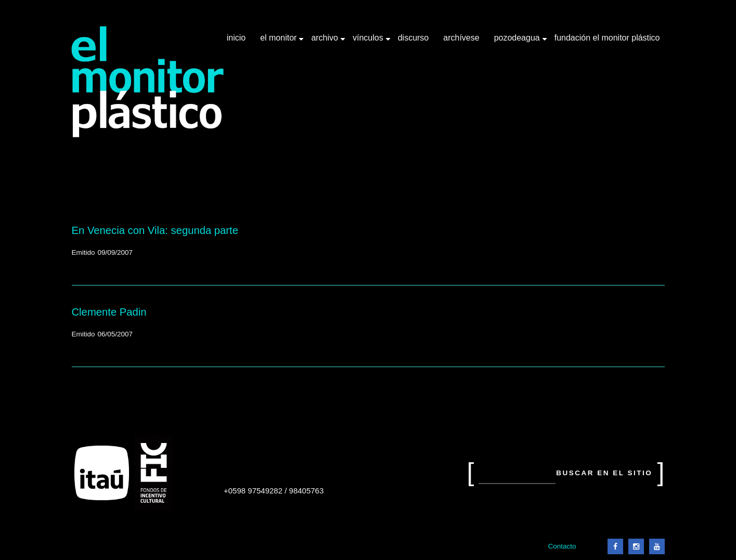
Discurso (414, 38)
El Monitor (279, 42)
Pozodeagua (518, 42)
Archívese (461, 38)
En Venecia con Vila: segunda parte (155, 230)
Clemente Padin (109, 312)
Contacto (562, 546)
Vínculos (369, 42)
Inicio (236, 38)
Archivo (326, 42)
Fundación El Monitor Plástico (607, 38)
